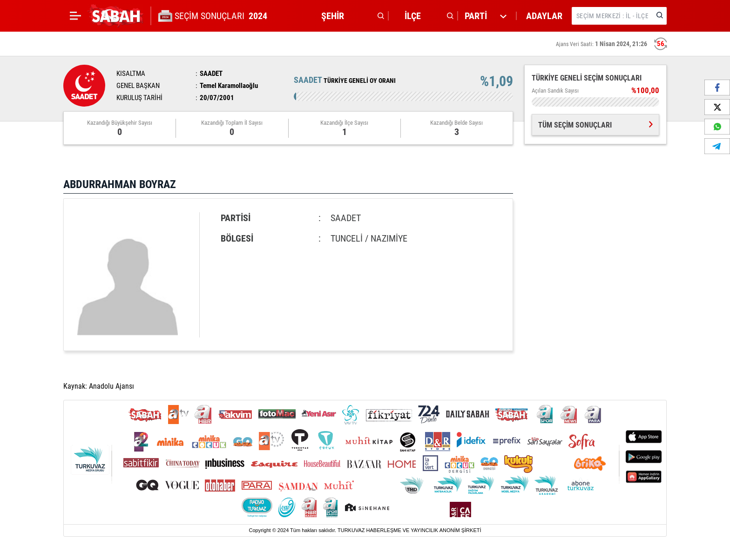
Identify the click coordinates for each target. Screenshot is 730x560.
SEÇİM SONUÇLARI (222, 16)
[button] (350, 16)
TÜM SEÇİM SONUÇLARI (595, 125)
